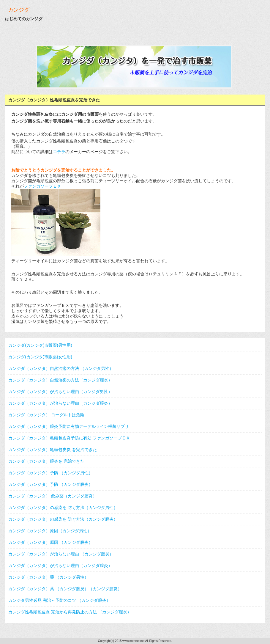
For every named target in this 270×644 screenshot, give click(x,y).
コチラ (59, 152)
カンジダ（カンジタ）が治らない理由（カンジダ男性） (60, 392)
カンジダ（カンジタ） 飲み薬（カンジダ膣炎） (53, 496)
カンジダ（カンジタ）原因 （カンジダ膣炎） (50, 542)
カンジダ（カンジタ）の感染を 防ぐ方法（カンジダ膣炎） (63, 519)
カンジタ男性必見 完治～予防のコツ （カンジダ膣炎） (59, 600)
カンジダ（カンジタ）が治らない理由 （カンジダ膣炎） (61, 554)
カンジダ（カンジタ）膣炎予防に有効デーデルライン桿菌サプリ (69, 426)
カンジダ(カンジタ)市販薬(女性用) (40, 357)
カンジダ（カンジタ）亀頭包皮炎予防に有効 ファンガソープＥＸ (69, 438)
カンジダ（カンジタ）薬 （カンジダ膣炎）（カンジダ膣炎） (65, 589)
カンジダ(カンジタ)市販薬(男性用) (40, 345)
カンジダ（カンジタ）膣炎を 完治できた (46, 461)
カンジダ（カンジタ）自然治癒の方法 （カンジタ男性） (61, 368)
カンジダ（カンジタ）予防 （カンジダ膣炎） (50, 484)
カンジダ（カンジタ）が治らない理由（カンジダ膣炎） (60, 403)
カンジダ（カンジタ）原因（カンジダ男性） (50, 531)
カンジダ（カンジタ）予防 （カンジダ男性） (50, 473)
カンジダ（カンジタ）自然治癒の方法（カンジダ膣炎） (60, 380)
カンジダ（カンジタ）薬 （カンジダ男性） (48, 577)
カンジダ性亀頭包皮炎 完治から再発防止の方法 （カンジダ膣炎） (70, 612)
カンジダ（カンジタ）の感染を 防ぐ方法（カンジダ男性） (63, 508)
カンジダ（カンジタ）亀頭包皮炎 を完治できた (53, 450)
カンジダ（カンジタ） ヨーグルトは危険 (46, 415)
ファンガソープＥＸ (42, 186)
